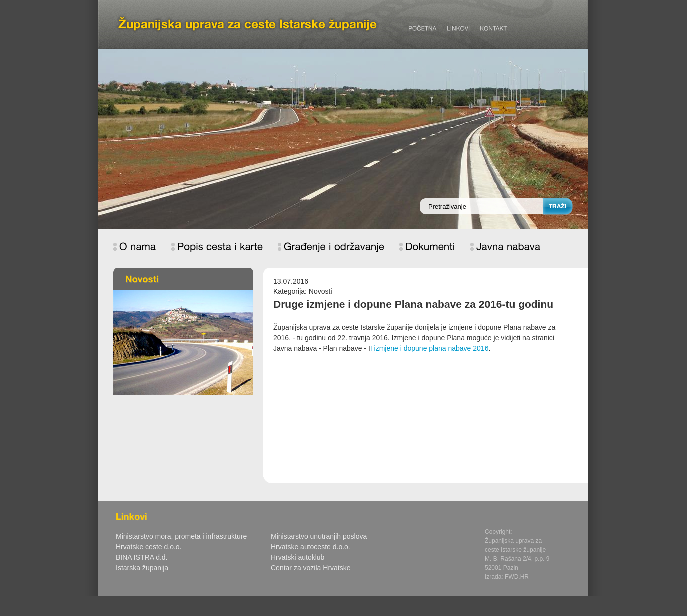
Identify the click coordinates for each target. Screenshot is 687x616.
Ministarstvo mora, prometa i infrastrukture (181, 536)
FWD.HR (517, 577)
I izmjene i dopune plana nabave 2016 (430, 348)
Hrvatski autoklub (298, 557)
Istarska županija (142, 568)
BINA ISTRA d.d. (142, 557)
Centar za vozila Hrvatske (311, 568)
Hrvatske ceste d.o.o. (149, 547)
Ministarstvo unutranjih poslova (319, 536)
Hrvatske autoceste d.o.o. (311, 547)
